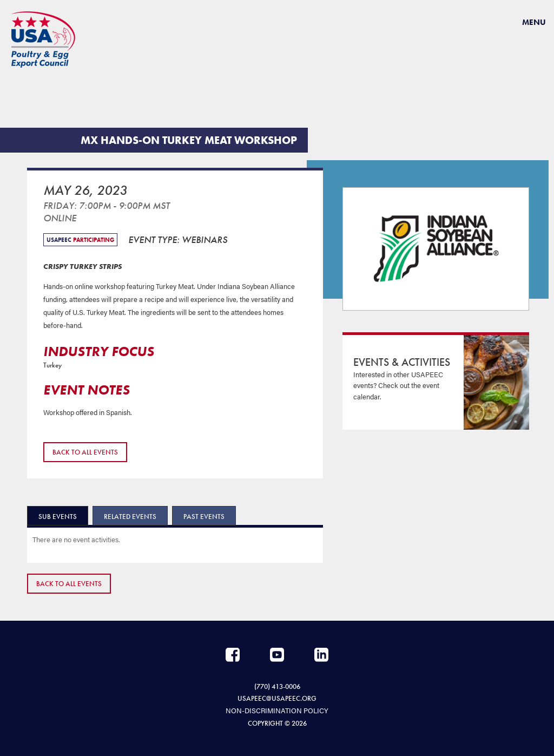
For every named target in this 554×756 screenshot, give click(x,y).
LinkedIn (321, 655)
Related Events (130, 517)
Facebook (233, 655)
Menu (534, 22)
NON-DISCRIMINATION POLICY (277, 710)
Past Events (204, 517)
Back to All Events (85, 452)
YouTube (277, 655)
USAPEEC (43, 40)
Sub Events (58, 517)
